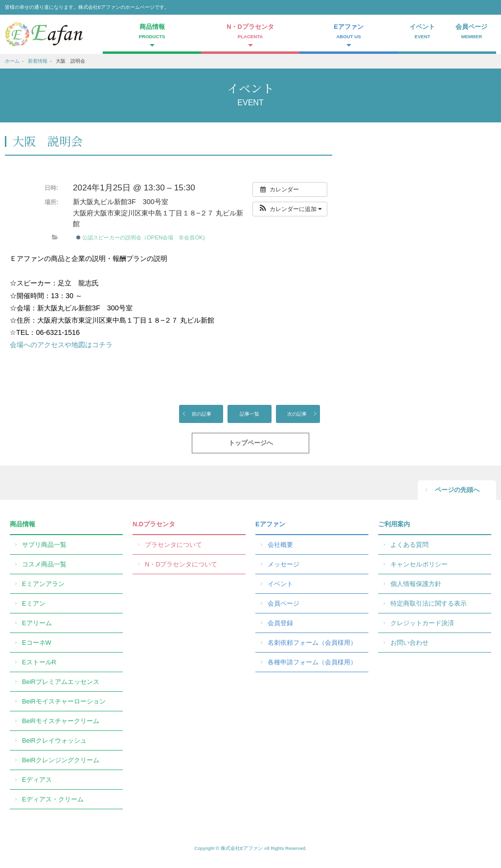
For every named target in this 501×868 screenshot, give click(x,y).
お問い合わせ (410, 643)
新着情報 (38, 61)
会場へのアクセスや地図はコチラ (61, 345)
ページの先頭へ (457, 490)
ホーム (12, 61)
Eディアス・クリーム (53, 799)
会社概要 (280, 545)
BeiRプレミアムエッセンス (61, 682)
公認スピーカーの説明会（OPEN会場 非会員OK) (141, 237)
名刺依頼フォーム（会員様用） (312, 643)
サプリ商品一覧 (44, 545)
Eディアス (37, 780)
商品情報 (23, 524)
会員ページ (472, 32)
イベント (422, 32)
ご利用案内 (394, 524)
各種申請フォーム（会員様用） (312, 662)
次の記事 (297, 414)
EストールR (39, 662)
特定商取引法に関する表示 (429, 603)
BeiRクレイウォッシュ (54, 740)
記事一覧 (250, 414)
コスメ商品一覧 (44, 564)
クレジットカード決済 (422, 623)
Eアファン (270, 524)
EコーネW (37, 643)
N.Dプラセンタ (154, 524)
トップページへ (251, 443)
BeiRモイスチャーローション (64, 701)
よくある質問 (410, 545)
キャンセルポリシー (419, 564)
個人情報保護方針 (416, 584)
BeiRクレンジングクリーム (61, 760)
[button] (290, 209)
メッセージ (284, 564)
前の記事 (202, 414)
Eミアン (34, 603)
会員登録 (280, 623)
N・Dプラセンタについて (181, 564)
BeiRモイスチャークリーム (61, 721)
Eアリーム (37, 623)
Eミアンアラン (43, 584)
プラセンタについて (173, 545)
